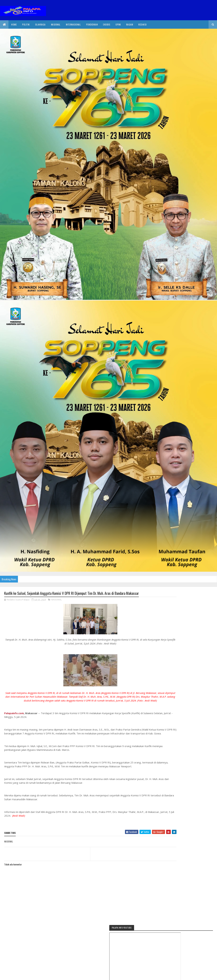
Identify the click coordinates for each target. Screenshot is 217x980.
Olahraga (40, 24)
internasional (73, 24)
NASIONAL (56, 600)
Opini (118, 24)
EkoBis (107, 24)
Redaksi (142, 24)
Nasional (56, 24)
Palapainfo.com (14, 717)
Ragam (130, 24)
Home (14, 24)
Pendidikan (92, 24)
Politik (26, 24)
